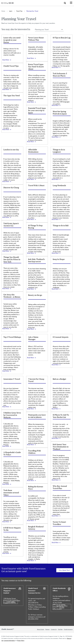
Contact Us (54, 629)
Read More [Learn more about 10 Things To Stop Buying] (31, 253)
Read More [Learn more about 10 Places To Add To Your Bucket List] (55, 438)
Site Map (60, 629)
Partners (47, 629)
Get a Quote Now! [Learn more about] (64, 570)
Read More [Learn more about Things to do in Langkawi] (55, 179)
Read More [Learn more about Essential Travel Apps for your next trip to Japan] (31, 142)
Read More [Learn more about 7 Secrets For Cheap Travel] (31, 409)
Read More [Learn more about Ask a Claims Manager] (31, 358)
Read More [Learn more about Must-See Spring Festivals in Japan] (55, 137)
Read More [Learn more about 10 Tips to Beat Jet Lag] (55, 67)
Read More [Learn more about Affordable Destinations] (31, 179)
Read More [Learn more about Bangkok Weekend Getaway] (31, 561)
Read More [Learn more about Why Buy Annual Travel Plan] (55, 516)
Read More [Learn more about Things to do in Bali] (55, 253)
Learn (11, 11)
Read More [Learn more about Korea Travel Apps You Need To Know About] (31, 102)
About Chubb (40, 629)
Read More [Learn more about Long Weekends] (55, 219)
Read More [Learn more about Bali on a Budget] (55, 409)
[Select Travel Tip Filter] (49, 29)
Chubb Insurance (68, 629)
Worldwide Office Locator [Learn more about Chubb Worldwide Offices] (62, 607)
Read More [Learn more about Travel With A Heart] (31, 219)
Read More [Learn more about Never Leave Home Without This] (31, 58)
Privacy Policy (21, 640)
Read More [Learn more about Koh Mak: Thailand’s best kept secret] (31, 289)
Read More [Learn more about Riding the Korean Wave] (31, 520)
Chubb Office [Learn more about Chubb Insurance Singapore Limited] (11, 602)
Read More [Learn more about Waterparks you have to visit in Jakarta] (31, 445)
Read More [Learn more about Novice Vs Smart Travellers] (55, 542)
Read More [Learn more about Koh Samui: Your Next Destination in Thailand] (55, 480)
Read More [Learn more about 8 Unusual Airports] (55, 365)
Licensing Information (9, 640)
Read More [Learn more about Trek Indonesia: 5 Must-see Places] (55, 105)
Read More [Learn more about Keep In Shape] (55, 289)
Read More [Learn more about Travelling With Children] (31, 480)
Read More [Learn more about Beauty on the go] (31, 329)
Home (3, 11)
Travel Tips (19, 11)
